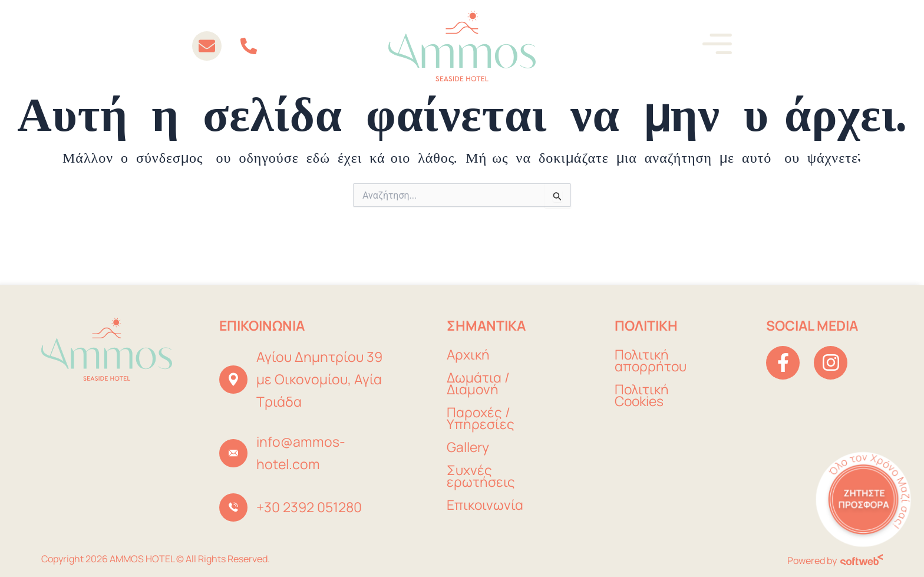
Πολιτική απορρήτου (651, 361)
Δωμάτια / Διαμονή (478, 384)
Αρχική (468, 355)
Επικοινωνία (485, 505)
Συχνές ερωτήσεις (481, 477)
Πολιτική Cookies (642, 396)
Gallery (468, 448)
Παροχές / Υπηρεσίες (481, 419)
